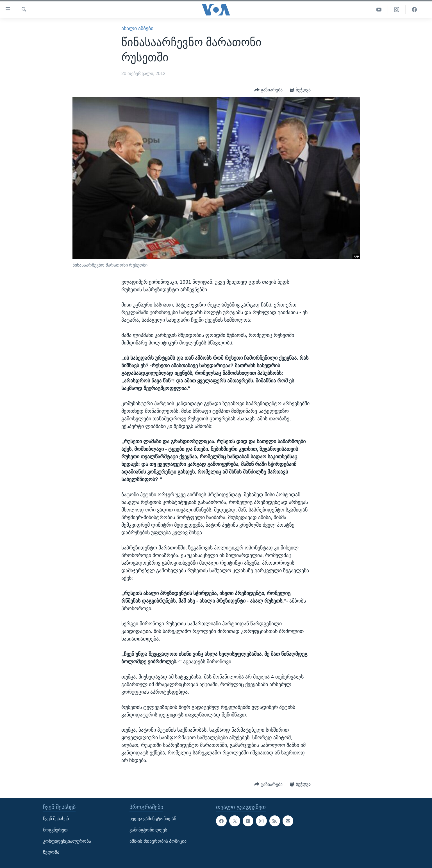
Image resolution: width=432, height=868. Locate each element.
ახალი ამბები (137, 28)
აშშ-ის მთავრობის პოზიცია (158, 841)
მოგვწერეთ (55, 830)
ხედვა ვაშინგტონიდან (153, 819)
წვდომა (51, 852)
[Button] (269, 90)
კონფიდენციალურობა (67, 841)
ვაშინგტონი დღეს (148, 830)
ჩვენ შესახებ (56, 819)
